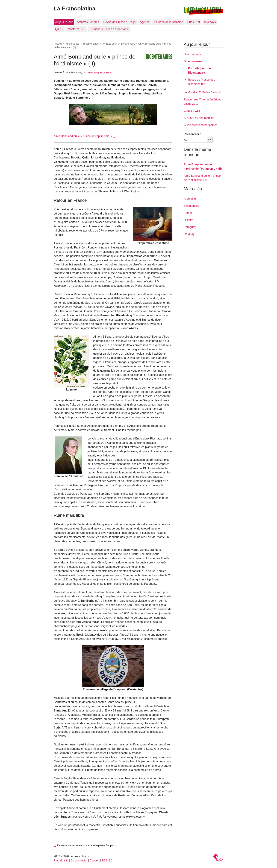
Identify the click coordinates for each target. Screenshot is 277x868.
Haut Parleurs (192, 54)
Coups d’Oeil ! (193, 111)
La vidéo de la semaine (168, 22)
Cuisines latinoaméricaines (201, 125)
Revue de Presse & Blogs (119, 22)
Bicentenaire (192, 206)
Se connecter (79, 860)
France (188, 213)
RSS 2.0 (107, 860)
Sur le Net (194, 22)
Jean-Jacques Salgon (99, 73)
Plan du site (61, 860)
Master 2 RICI (77, 29)
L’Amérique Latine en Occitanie (109, 29)
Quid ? (59, 29)
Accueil (58, 44)
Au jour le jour (64, 22)
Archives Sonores (88, 22)
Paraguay (190, 227)
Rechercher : (192, 134)
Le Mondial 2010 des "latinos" (202, 92)
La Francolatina (75, 8)
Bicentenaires (91, 44)
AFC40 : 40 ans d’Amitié (199, 118)
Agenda (145, 22)
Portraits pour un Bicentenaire (118, 44)
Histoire (188, 220)
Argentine (190, 199)
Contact (95, 860)
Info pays (210, 22)
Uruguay (189, 234)
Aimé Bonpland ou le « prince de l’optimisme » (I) (85, 136)
